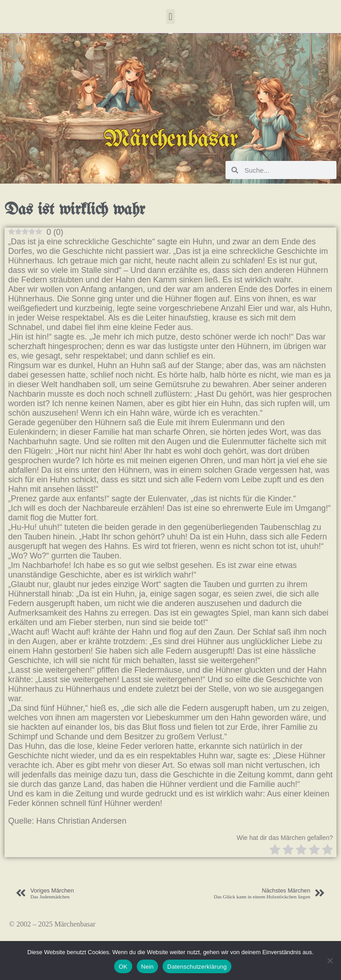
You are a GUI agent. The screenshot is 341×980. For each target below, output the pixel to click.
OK (123, 967)
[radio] (275, 851)
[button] (170, 17)
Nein (148, 967)
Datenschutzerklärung (197, 967)
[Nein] (330, 961)
